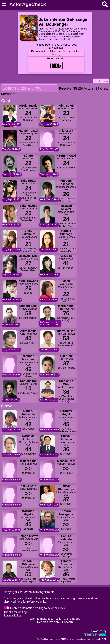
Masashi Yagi (66, 461)
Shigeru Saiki (28, 306)
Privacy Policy (12, 615)
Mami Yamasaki (66, 282)
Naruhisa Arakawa (28, 438)
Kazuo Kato (28, 486)
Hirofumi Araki (66, 156)
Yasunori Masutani (28, 358)
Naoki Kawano (28, 281)
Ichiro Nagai (66, 306)
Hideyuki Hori (66, 331)
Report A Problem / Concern (55, 622)
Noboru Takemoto (28, 412)
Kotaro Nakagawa (66, 513)
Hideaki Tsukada (66, 438)
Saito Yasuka (28, 206)
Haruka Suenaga (66, 232)
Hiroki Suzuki (28, 106)
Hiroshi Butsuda (66, 563)
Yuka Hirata (28, 181)
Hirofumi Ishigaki (66, 412)
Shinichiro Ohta (66, 383)
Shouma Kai (28, 381)
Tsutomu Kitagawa (28, 563)
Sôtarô (28, 156)
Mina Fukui (66, 106)
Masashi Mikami (66, 207)
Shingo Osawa (28, 536)
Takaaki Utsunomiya (66, 488)
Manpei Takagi (28, 131)
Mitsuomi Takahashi (66, 182)
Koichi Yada (28, 461)
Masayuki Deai (28, 256)
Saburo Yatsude (66, 538)
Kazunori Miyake (28, 513)
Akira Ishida (28, 331)
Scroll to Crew (101, 81)
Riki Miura (66, 131)
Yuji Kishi (66, 356)
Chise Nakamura (28, 232)
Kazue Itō (66, 256)
